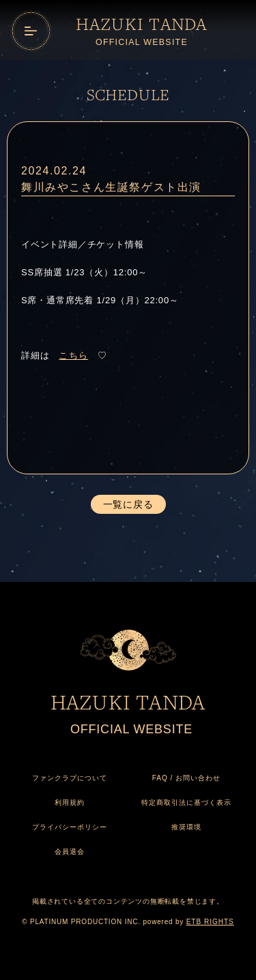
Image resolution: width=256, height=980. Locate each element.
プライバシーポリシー (70, 827)
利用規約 (70, 802)
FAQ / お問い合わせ (186, 778)
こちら (73, 355)
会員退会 (70, 852)
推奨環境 (186, 827)
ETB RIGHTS (210, 922)
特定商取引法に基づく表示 (186, 802)
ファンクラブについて (70, 778)
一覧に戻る (128, 504)
